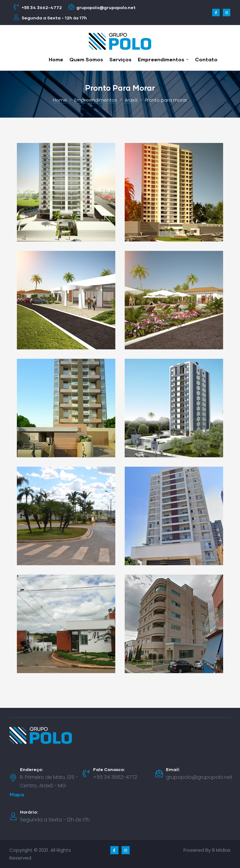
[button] (17, 795)
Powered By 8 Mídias (207, 850)
